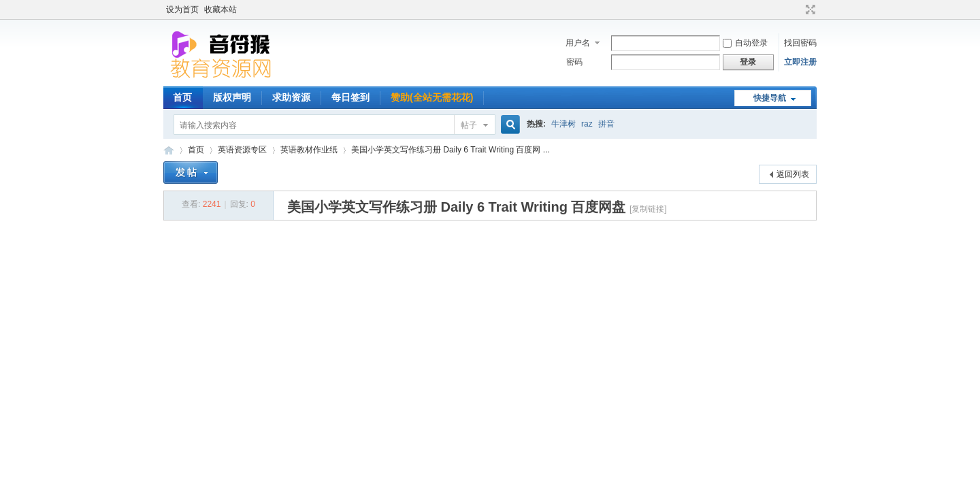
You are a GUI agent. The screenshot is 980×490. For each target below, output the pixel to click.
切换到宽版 (809, 10)
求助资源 (291, 97)
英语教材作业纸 (309, 150)
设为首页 (182, 10)
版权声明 (232, 97)
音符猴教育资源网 (169, 150)
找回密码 (800, 43)
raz (587, 124)
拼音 (606, 124)
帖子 (469, 125)
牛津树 (563, 124)
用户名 (578, 43)
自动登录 (745, 43)
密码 (574, 62)
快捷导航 (770, 98)
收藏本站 (220, 10)
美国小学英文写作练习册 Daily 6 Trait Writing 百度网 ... (451, 150)
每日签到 (350, 97)
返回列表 (793, 174)
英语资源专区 (242, 150)
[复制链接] (648, 209)
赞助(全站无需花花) (432, 97)
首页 (182, 97)
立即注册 (800, 62)
